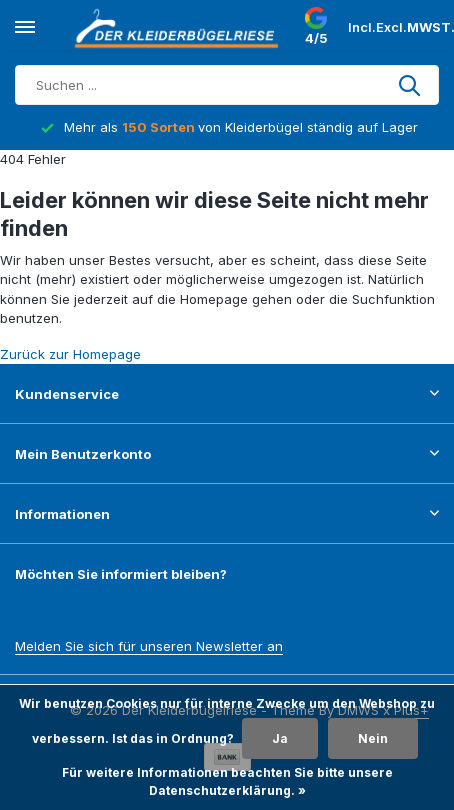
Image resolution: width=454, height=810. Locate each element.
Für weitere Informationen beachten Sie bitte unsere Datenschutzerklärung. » (227, 781)
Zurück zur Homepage (70, 354)
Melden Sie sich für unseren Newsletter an (149, 646)
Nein (373, 738)
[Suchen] (227, 85)
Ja (280, 738)
